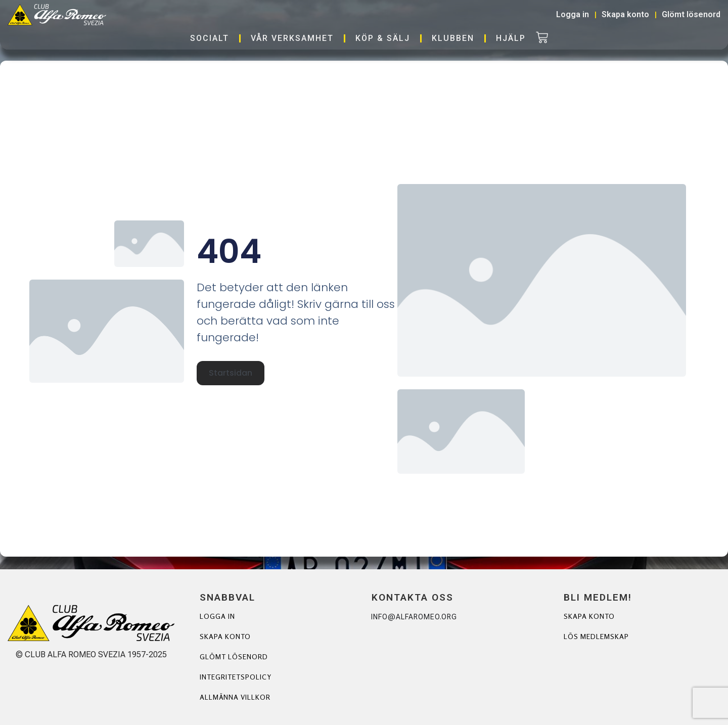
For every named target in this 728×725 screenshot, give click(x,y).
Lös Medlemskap (596, 636)
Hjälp (511, 38)
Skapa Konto (589, 616)
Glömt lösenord (234, 656)
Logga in (217, 616)
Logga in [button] (573, 14)
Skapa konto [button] (625, 14)
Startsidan (231, 373)
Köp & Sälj (383, 38)
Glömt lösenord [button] (691, 14)
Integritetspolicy (236, 677)
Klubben (453, 38)
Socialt (210, 38)
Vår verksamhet (292, 38)
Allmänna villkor (235, 697)
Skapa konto (225, 636)
